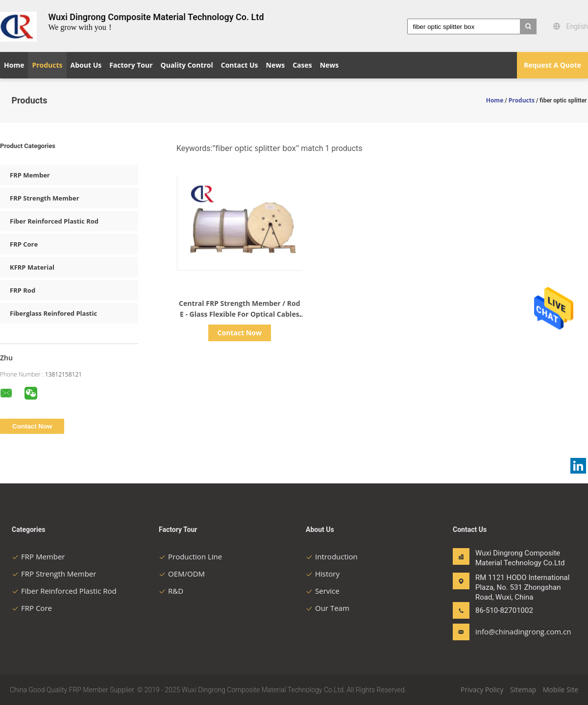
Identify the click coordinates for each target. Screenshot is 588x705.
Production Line (190, 556)
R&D (171, 591)
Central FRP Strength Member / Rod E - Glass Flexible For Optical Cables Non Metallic (240, 314)
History (323, 574)
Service (323, 591)
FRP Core (24, 244)
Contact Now (240, 333)
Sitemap (523, 690)
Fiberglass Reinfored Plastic (53, 313)
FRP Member (30, 175)
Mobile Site (561, 690)
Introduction (332, 556)
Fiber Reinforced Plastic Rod (54, 221)
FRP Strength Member (45, 198)
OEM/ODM (182, 574)
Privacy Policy (482, 690)
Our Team (328, 608)
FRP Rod (23, 290)
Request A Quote (552, 65)
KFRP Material (32, 267)
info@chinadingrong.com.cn (506, 631)
